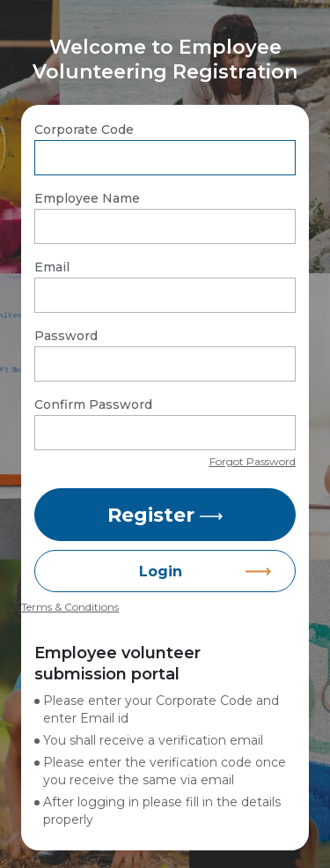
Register (165, 515)
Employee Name (87, 198)
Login (161, 571)
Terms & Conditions (70, 607)
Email (52, 267)
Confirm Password (93, 404)
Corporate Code (84, 130)
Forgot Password (253, 461)
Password (66, 336)
